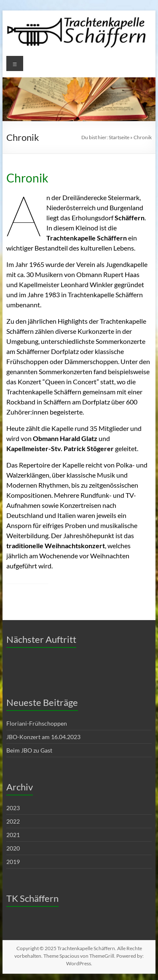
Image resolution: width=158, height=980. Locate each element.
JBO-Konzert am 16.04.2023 (43, 737)
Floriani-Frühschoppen (37, 723)
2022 (13, 821)
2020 (13, 848)
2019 (13, 862)
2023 (13, 808)
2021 (13, 835)
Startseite (119, 137)
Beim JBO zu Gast (29, 750)
